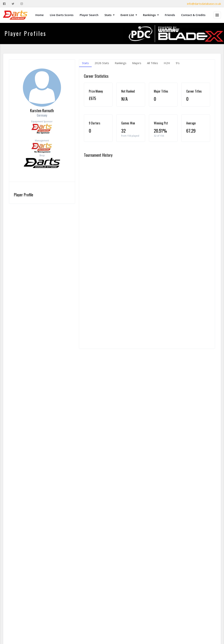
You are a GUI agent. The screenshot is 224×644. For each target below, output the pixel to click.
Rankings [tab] (121, 63)
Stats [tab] (85, 63)
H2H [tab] (167, 63)
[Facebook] (4, 4)
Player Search (89, 15)
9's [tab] (178, 63)
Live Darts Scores (62, 15)
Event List (129, 15)
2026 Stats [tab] (102, 63)
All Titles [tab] (153, 63)
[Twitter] (13, 4)
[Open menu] (217, 15)
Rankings (151, 15)
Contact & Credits (193, 15)
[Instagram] (22, 4)
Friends (170, 15)
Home (39, 15)
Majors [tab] (137, 63)
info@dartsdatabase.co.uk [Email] (204, 4)
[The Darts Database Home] (15, 15)
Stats (109, 15)
